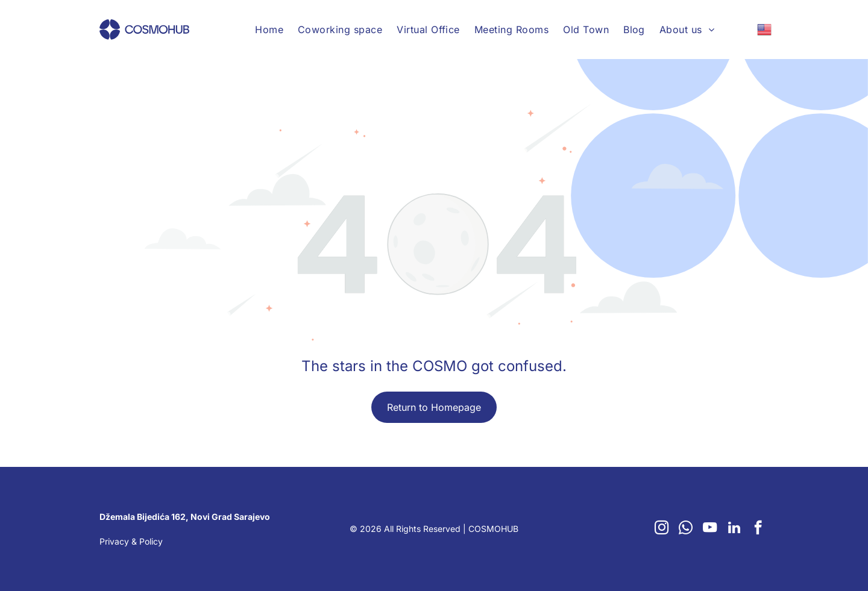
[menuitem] (269, 30)
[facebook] (758, 529)
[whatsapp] (686, 529)
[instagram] (662, 529)
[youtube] (710, 529)
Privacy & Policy (131, 541)
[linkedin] (734, 529)
